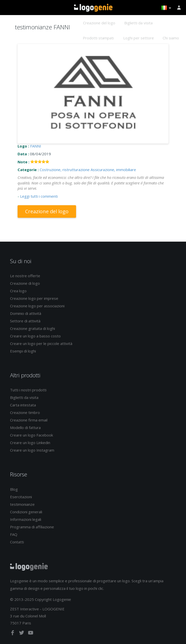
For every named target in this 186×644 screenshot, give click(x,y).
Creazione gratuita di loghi (33, 328)
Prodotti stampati (98, 38)
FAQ (14, 534)
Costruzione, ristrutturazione (65, 170)
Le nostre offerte (25, 276)
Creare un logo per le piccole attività (41, 343)
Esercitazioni (21, 497)
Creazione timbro (25, 412)
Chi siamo (171, 38)
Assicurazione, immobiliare (113, 170)
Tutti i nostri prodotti (28, 390)
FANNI (36, 146)
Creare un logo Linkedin (30, 443)
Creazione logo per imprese (34, 298)
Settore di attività (25, 321)
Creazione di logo (25, 283)
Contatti (17, 542)
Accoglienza (93, 8)
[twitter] (22, 634)
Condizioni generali (26, 512)
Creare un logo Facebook (32, 435)
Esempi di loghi (23, 351)
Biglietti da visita (138, 23)
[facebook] (13, 634)
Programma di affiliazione (32, 527)
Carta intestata (23, 405)
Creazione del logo (99, 23)
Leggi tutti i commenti (39, 196)
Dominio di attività (26, 313)
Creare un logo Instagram (32, 450)
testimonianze (22, 504)
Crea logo (18, 291)
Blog (14, 489)
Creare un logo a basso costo (35, 336)
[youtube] (31, 634)
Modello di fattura (25, 427)
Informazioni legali (26, 519)
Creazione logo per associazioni (37, 306)
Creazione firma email (29, 420)
